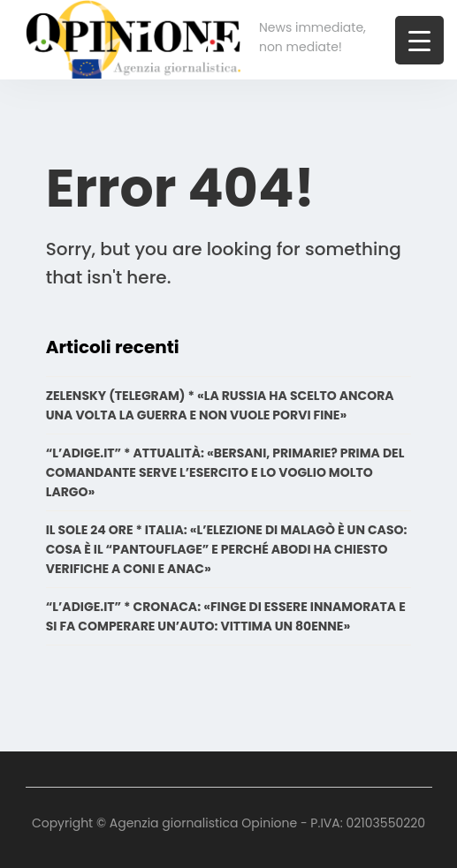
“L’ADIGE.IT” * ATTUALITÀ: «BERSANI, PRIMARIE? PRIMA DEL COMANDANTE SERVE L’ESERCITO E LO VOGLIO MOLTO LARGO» (225, 472)
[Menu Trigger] (419, 40)
